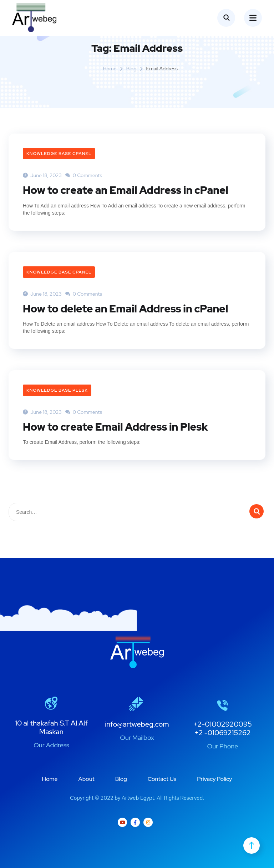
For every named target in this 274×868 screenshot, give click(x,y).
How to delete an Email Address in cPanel (129, 308)
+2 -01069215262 (222, 732)
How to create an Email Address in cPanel (129, 190)
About (87, 779)
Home (110, 69)
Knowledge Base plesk (57, 390)
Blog (131, 69)
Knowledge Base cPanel (59, 154)
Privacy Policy (214, 779)
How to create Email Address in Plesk (118, 426)
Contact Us (162, 779)
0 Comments (84, 175)
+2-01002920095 (223, 724)
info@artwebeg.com (137, 724)
